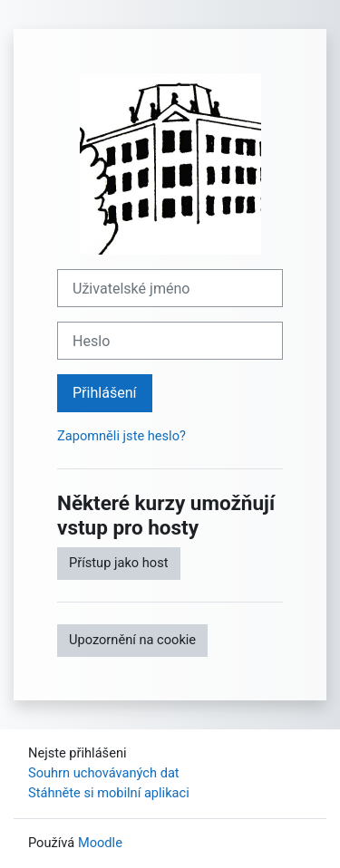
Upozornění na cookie (132, 640)
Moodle (100, 843)
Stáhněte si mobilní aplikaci (109, 793)
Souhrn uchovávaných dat (104, 773)
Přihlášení (105, 393)
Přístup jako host (119, 563)
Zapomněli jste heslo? (121, 436)
